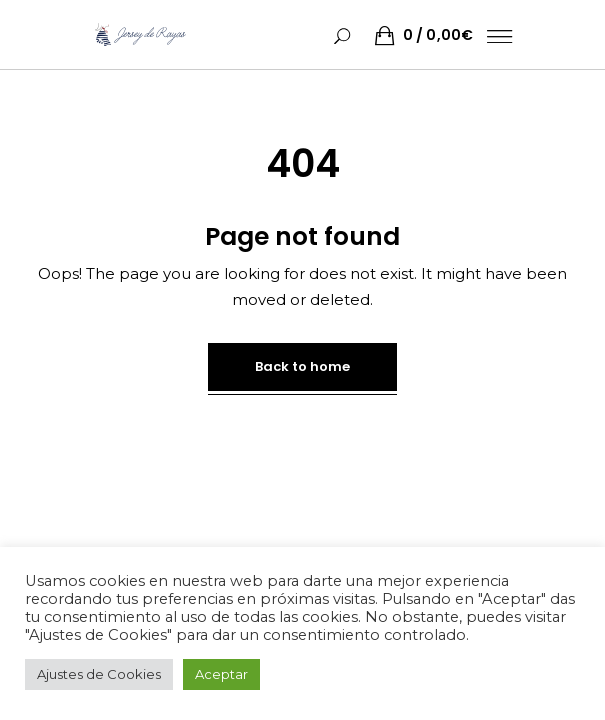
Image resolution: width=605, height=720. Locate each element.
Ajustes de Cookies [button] (99, 674)
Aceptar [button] (221, 674)
